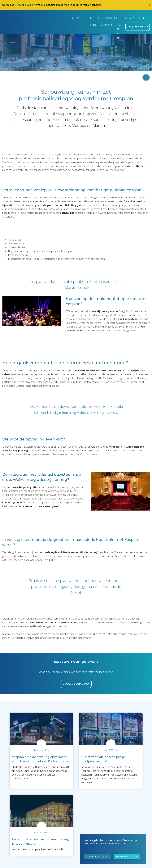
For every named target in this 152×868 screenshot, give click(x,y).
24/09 (18, 5)
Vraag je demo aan (76, 682)
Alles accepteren (97, 857)
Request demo (139, 24)
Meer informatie (127, 857)
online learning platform (125, 328)
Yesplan (13, 17)
